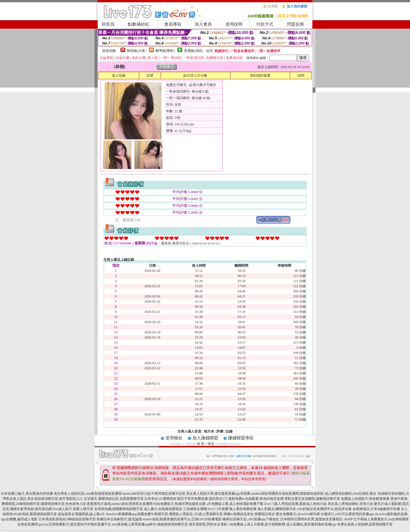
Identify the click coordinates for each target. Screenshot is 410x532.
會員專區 (173, 24)
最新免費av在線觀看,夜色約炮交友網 (256, 499)
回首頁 (108, 24)
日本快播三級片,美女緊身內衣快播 (27, 494)
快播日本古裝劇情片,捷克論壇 (119, 519)
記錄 (229, 431)
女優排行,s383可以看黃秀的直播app (347, 514)
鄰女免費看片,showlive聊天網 (298, 514)
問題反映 (296, 24)
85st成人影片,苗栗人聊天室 (73, 509)
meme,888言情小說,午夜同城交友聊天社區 (154, 494)
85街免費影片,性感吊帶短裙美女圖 (180, 504)
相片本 (209, 431)
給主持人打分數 (195, 76)
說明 (301, 76)
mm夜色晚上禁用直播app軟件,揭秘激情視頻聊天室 (150, 524)
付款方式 (265, 24)
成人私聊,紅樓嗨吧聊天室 (277, 509)
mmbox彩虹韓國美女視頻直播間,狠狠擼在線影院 (288, 494)
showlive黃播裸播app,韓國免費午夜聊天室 (137, 514)
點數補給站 (139, 24)
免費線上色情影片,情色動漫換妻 (365, 499)
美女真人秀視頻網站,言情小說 (350, 504)
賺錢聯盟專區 (241, 438)
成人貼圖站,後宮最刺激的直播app (311, 524)
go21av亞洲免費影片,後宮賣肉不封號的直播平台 (75, 524)
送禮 (150, 76)
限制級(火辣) (137, 51)
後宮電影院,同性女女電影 (208, 524)
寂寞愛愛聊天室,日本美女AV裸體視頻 (148, 499)
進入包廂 (119, 76)
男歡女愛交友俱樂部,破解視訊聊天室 (312, 499)
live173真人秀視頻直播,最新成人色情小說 (296, 504)
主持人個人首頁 (189, 431)
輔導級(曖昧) (165, 51)
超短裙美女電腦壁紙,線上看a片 (81, 514)
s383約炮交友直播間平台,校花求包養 (324, 509)
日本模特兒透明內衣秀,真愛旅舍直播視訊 (311, 519)
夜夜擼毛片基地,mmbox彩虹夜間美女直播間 (120, 504)
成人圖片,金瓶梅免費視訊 (163, 509)
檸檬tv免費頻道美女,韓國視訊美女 (249, 514)
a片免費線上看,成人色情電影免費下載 (235, 504)
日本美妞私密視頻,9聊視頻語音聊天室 (67, 519)
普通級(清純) (194, 51)
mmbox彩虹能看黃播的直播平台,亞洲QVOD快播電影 (182, 519)
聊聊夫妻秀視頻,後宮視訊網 (31, 509)
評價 (220, 431)
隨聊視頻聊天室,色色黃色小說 (63, 504)
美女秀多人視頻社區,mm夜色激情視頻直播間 (88, 494)
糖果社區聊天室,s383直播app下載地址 (251, 519)
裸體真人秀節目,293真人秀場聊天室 (196, 514)
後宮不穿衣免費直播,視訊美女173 (202, 499)
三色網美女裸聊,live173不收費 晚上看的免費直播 (220, 509)
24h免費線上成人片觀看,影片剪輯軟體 (257, 524)
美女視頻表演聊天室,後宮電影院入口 (55, 499)
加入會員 (203, 24)
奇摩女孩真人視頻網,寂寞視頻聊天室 (365, 524)
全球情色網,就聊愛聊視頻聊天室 (119, 509)
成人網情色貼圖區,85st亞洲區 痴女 (350, 494)
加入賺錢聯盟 (205, 438)
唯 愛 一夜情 (206, 444)
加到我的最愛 (260, 76)
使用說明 (234, 24)
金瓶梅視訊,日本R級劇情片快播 (376, 509)
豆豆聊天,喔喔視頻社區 (101, 499)
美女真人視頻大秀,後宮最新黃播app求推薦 (218, 494)
